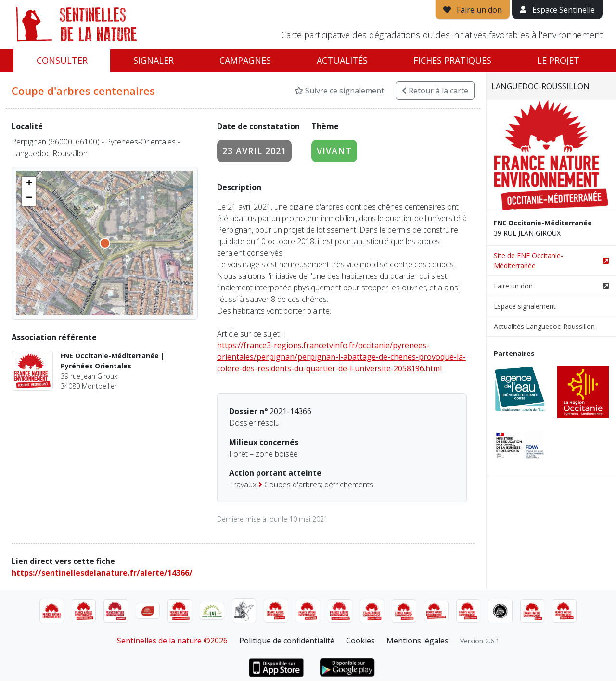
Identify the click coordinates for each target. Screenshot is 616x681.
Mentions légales (417, 641)
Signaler (154, 60)
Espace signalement (525, 306)
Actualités (342, 60)
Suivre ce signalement (339, 91)
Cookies (360, 641)
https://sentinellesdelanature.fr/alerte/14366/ (102, 573)
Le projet (558, 60)
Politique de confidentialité (287, 641)
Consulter (62, 60)
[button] (29, 184)
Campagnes (245, 60)
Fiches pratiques (452, 60)
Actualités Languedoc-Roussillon (544, 326)
